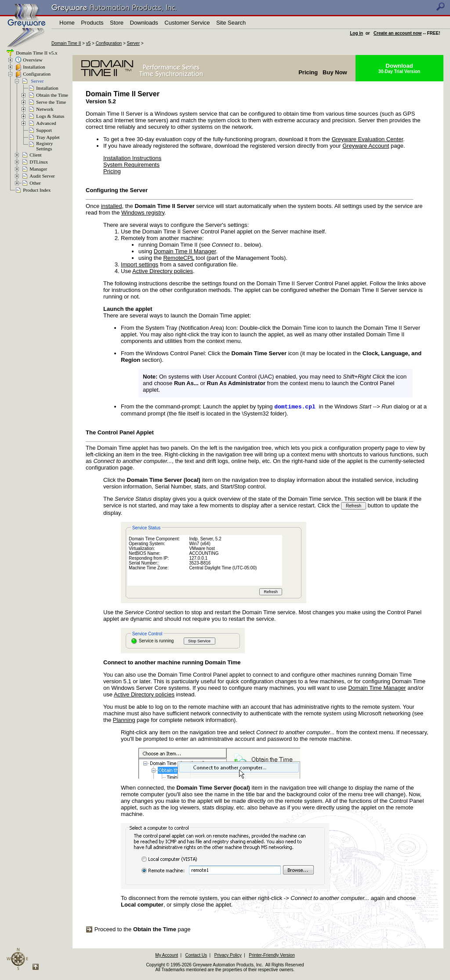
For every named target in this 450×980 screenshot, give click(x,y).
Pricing (112, 171)
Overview (33, 60)
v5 (89, 43)
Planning (124, 721)
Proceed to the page (138, 930)
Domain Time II (66, 43)
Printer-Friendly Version (272, 956)
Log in (356, 33)
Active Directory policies (163, 271)
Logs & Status (50, 116)
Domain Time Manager (377, 689)
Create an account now (397, 33)
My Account (167, 956)
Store (117, 23)
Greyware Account (366, 146)
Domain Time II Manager (185, 251)
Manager (38, 169)
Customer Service (187, 23)
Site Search (231, 23)
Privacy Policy (228, 956)
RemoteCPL (178, 258)
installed (112, 206)
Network (45, 109)
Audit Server (42, 176)
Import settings (140, 264)
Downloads (144, 23)
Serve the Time (51, 102)
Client (35, 155)
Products (92, 23)
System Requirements (131, 165)
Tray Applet (48, 137)
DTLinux (39, 162)
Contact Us (196, 956)
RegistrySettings (44, 146)
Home (67, 23)
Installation (34, 67)
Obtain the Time (52, 95)
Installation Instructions (132, 158)
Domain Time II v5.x (36, 53)
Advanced (46, 123)
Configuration (109, 43)
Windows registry (143, 213)
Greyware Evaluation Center (368, 139)
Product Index (37, 190)
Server (133, 43)
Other (35, 183)
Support (44, 130)
